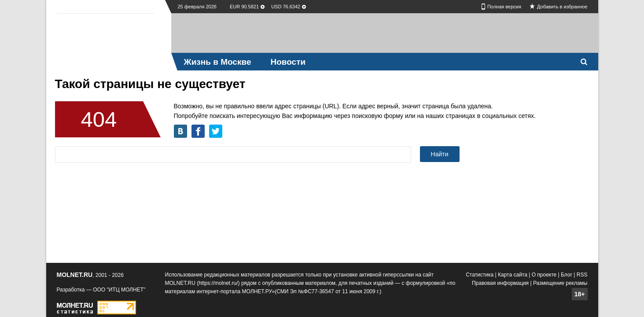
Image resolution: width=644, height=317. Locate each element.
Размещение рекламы (560, 283)
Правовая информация (500, 283)
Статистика (480, 275)
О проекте (544, 275)
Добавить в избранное (562, 7)
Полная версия (504, 7)
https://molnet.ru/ (218, 283)
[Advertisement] (385, 33)
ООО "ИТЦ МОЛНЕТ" (119, 290)
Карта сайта (513, 275)
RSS (582, 275)
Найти (440, 154)
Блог (567, 275)
